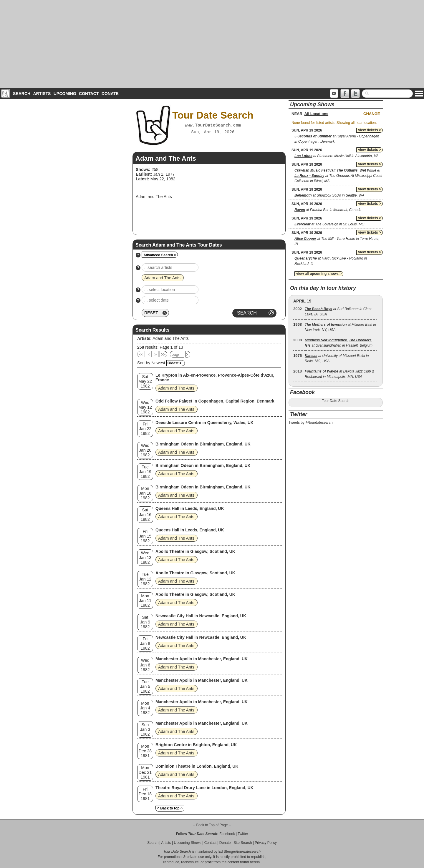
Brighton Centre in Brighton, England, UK (196, 745)
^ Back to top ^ (170, 808)
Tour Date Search (336, 401)
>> (163, 355)
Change (372, 114)
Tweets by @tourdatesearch (311, 423)
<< (141, 355)
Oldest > (175, 363)
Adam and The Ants (171, 338)
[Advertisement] (212, 44)
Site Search (243, 843)
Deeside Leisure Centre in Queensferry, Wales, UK (204, 423)
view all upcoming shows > (319, 274)
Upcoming (65, 94)
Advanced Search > (160, 255)
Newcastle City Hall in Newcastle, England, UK (201, 616)
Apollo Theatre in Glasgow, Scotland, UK (195, 551)
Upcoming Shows (187, 843)
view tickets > (370, 130)
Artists (42, 94)
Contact (89, 94)
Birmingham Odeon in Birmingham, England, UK (203, 444)
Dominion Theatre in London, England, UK (197, 766)
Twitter (243, 834)
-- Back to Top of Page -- (212, 825)
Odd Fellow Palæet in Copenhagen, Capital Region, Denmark (215, 401)
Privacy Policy (266, 843)
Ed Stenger (227, 852)
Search (22, 94)
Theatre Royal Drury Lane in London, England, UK (204, 788)
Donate (110, 94)
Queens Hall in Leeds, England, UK (190, 508)
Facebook (227, 834)
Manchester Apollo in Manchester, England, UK (202, 659)
